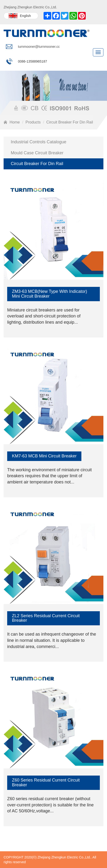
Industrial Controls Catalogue (39, 142)
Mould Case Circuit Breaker (37, 153)
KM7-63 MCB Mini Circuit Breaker (44, 456)
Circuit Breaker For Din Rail (70, 122)
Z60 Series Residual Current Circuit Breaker (46, 782)
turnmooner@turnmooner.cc (39, 47)
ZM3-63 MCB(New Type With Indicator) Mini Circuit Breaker (50, 294)
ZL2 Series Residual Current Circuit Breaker (46, 618)
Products (33, 122)
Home (15, 122)
